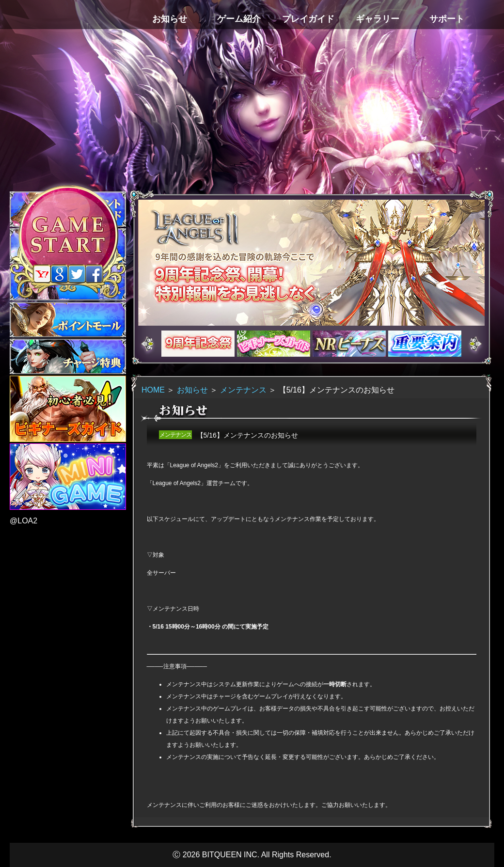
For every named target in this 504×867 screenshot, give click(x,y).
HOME (153, 390)
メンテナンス (243, 390)
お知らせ (192, 390)
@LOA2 (24, 521)
